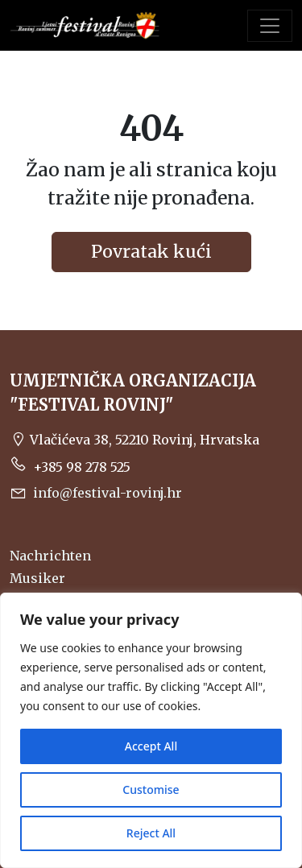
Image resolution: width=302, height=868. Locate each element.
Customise (151, 789)
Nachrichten (50, 556)
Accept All (151, 746)
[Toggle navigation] (270, 26)
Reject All (151, 833)
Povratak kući (151, 252)
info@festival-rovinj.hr (96, 493)
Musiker (37, 578)
